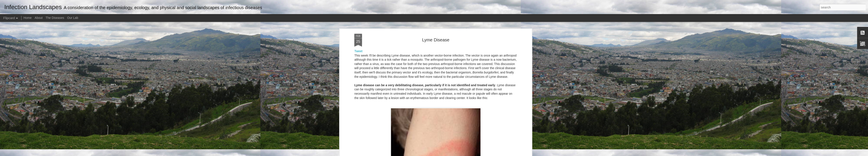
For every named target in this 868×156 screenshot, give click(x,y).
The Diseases (55, 18)
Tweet (358, 51)
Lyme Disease (436, 40)
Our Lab (73, 18)
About (39, 18)
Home (27, 18)
